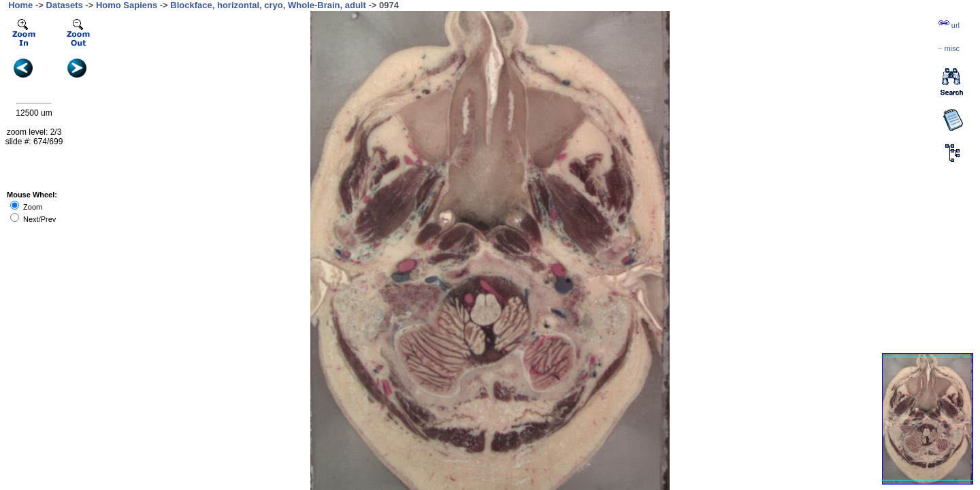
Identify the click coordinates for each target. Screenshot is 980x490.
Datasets (65, 5)
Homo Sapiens (127, 5)
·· (949, 48)
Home (20, 5)
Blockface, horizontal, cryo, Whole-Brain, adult (268, 5)
